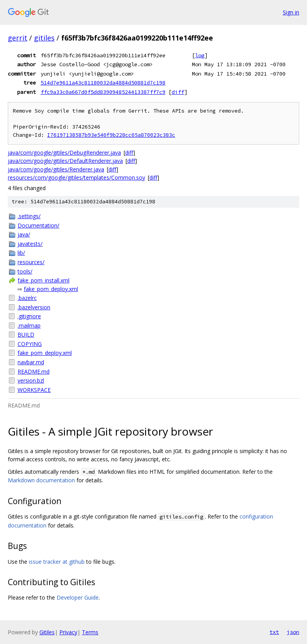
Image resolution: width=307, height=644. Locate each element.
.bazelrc (27, 298)
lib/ (21, 253)
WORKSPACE (34, 390)
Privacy (68, 632)
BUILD (26, 334)
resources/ (31, 262)
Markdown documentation (41, 480)
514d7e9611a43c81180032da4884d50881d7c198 (103, 83)
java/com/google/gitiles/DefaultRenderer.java (65, 161)
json (293, 632)
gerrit (18, 38)
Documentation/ (38, 225)
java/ (24, 234)
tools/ (25, 271)
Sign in (291, 12)
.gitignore (29, 316)
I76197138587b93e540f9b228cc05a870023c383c (111, 135)
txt (274, 632)
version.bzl (31, 380)
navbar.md (31, 362)
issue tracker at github (57, 562)
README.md (34, 371)
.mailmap (29, 326)
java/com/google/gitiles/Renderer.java (56, 169)
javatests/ (30, 244)
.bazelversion (34, 307)
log (200, 55)
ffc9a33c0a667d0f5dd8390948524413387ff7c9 (103, 92)
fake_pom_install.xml (43, 280)
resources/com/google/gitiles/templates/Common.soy (76, 177)
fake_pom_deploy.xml (51, 289)
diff (178, 92)
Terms (90, 632)
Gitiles (47, 632)
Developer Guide (78, 597)
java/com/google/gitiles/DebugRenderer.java (64, 153)
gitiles (44, 38)
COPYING (30, 344)
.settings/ (29, 216)
